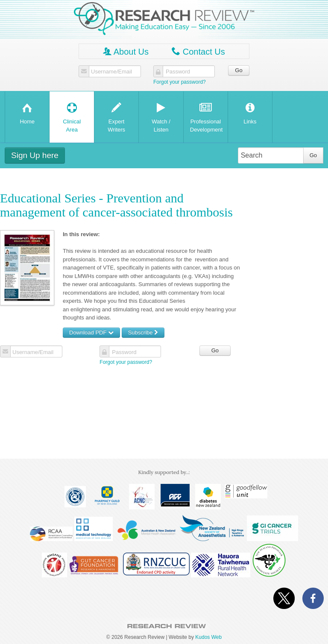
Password (178, 72)
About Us (126, 51)
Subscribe (143, 332)
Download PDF (91, 332)
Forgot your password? (180, 82)
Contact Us (198, 51)
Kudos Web (208, 637)
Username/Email (111, 72)
